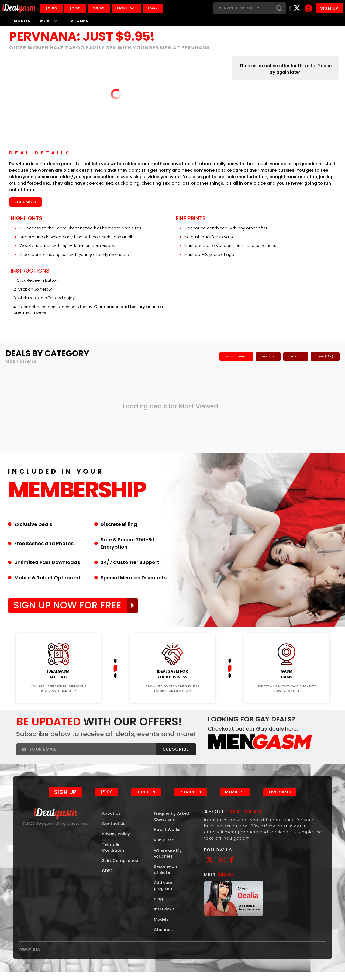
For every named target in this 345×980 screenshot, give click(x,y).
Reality (266, 357)
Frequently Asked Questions (172, 823)
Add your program (163, 893)
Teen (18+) (325, 357)
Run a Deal (165, 847)
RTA (36, 958)
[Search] (243, 8)
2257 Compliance (120, 868)
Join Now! (58, 630)
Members (235, 799)
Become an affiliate (166, 877)
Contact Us (114, 831)
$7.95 (76, 8)
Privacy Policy (116, 841)
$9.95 (100, 8)
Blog (158, 907)
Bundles (146, 799)
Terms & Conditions (114, 855)
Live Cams (78, 21)
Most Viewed (234, 357)
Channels (190, 799)
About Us (111, 820)
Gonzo (295, 357)
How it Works (167, 837)
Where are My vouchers (168, 861)
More (127, 8)
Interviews (165, 917)
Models (22, 21)
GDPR (108, 878)
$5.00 (52, 8)
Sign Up (65, 799)
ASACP (25, 958)
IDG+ (154, 8)
